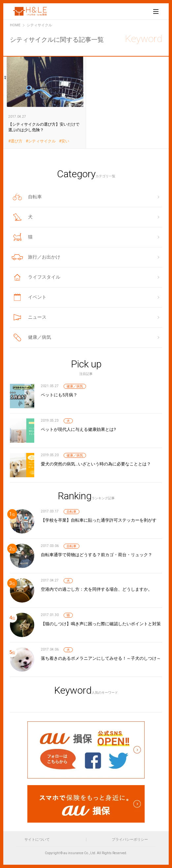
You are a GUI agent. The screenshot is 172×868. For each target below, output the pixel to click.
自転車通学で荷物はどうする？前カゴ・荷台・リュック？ (97, 555)
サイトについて (37, 840)
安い (65, 141)
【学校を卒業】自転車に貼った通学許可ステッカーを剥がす (99, 520)
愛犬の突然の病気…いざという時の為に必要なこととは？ (96, 464)
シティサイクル (42, 141)
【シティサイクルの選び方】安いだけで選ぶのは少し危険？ (45, 102)
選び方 (16, 141)
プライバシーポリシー (130, 840)
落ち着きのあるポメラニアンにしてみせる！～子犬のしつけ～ (101, 658)
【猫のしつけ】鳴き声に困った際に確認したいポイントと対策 (101, 624)
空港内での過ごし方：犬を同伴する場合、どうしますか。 (97, 589)
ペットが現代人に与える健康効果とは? (78, 429)
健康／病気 (75, 386)
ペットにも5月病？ (59, 395)
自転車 (72, 512)
